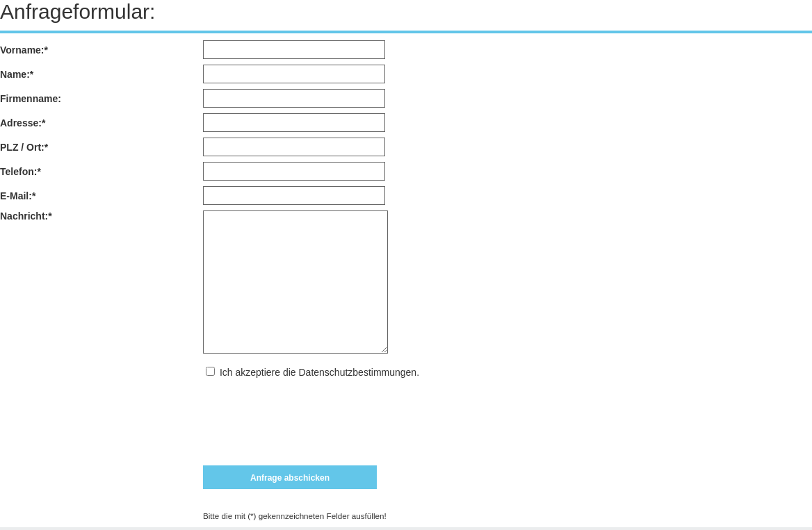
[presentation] (309, 416)
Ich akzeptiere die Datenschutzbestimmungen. (319, 372)
